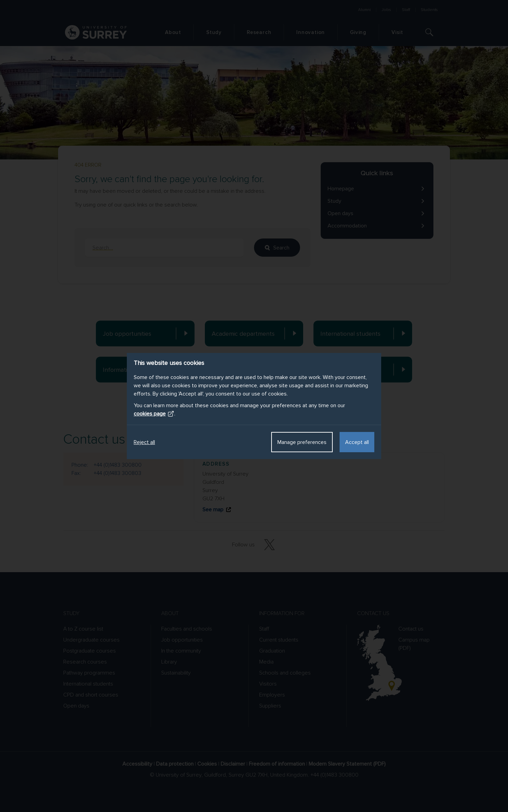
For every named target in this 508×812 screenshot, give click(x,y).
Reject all (144, 442)
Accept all (357, 442)
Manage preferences (302, 442)
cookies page (154, 414)
